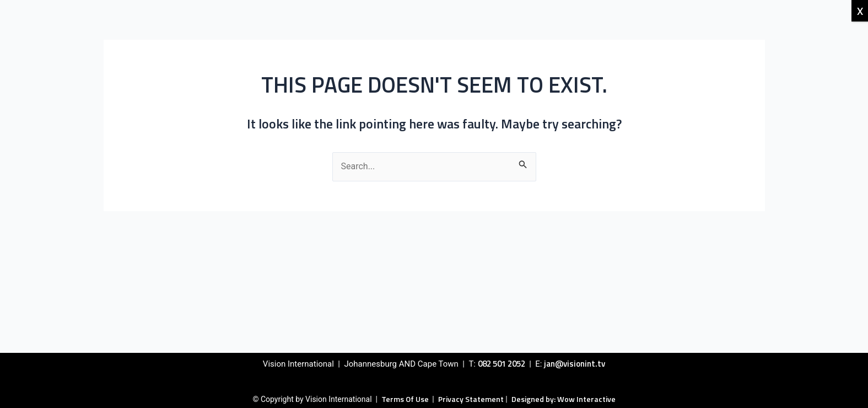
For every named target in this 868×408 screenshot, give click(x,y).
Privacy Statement (471, 399)
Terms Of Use (406, 399)
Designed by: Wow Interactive (564, 399)
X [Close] (860, 11)
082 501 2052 (502, 364)
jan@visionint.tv (575, 364)
